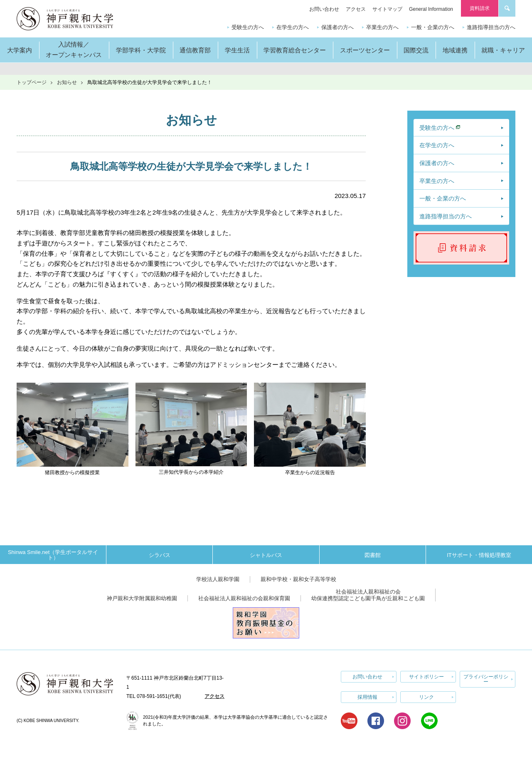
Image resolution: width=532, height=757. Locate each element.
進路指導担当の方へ (491, 27)
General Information (431, 9)
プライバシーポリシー (486, 679)
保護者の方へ (337, 27)
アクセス (356, 9)
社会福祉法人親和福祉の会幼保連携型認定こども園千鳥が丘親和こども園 (368, 595)
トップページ (32, 82)
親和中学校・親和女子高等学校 (298, 579)
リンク (426, 697)
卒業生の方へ (382, 27)
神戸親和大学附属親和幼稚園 (142, 598)
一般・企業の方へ (433, 27)
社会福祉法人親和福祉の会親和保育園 (244, 598)
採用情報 (367, 697)
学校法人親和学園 (218, 579)
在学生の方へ (293, 27)
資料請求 (480, 8)
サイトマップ (387, 9)
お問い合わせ (324, 9)
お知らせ (67, 82)
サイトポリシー (426, 677)
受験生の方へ (248, 27)
